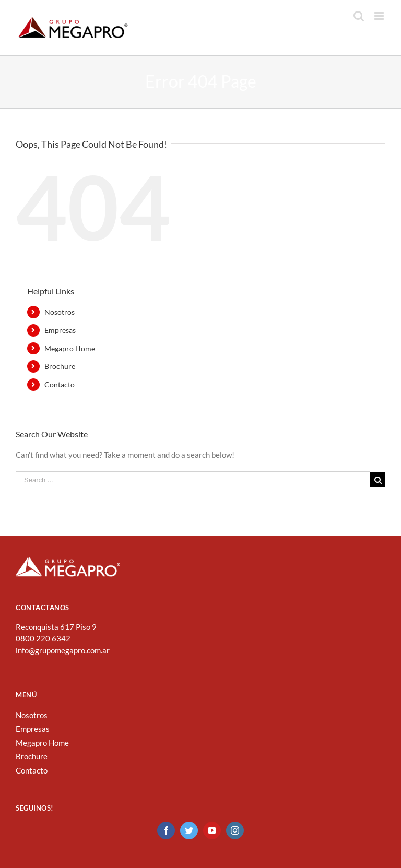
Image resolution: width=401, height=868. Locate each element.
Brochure (60, 366)
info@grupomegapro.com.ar (63, 650)
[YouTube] (212, 830)
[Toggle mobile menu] (380, 16)
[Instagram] (235, 830)
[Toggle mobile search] (359, 16)
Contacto (60, 384)
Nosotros (60, 312)
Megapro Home (70, 348)
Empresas (60, 330)
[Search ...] (193, 480)
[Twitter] (189, 830)
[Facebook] (166, 830)
